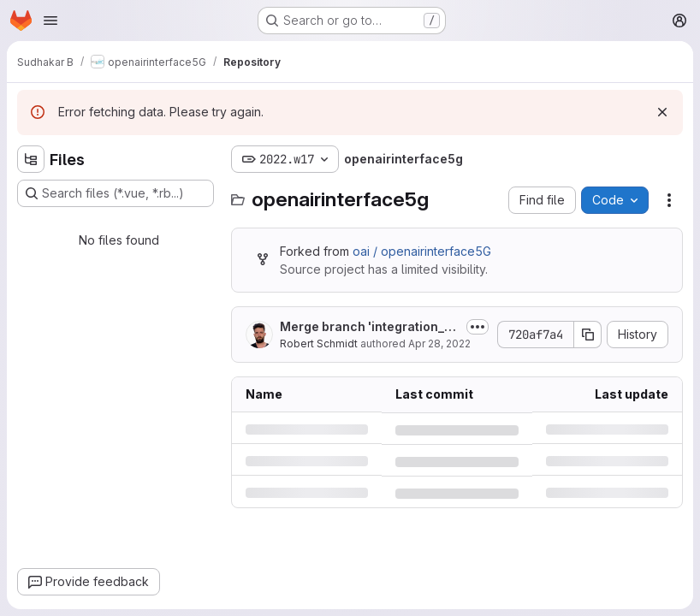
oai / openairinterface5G (422, 251)
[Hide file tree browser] (31, 159)
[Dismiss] (662, 112)
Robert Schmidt (319, 344)
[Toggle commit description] (478, 327)
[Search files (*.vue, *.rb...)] (116, 193)
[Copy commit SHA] (588, 335)
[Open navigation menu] (50, 21)
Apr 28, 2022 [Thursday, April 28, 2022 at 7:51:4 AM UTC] (439, 344)
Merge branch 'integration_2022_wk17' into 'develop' (366, 327)
